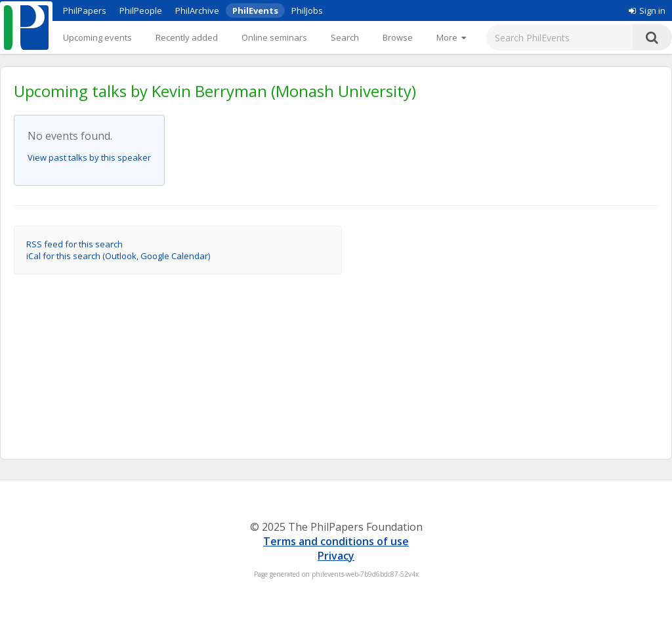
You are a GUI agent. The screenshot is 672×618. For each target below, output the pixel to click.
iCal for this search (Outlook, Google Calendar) (118, 256)
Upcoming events (97, 37)
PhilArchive (197, 10)
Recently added (187, 37)
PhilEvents (255, 10)
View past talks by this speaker (89, 157)
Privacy (336, 556)
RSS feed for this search (74, 244)
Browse (398, 37)
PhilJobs (307, 10)
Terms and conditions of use (336, 541)
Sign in (647, 10)
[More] (451, 37)
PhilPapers (85, 10)
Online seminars (274, 37)
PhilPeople (141, 10)
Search (345, 37)
